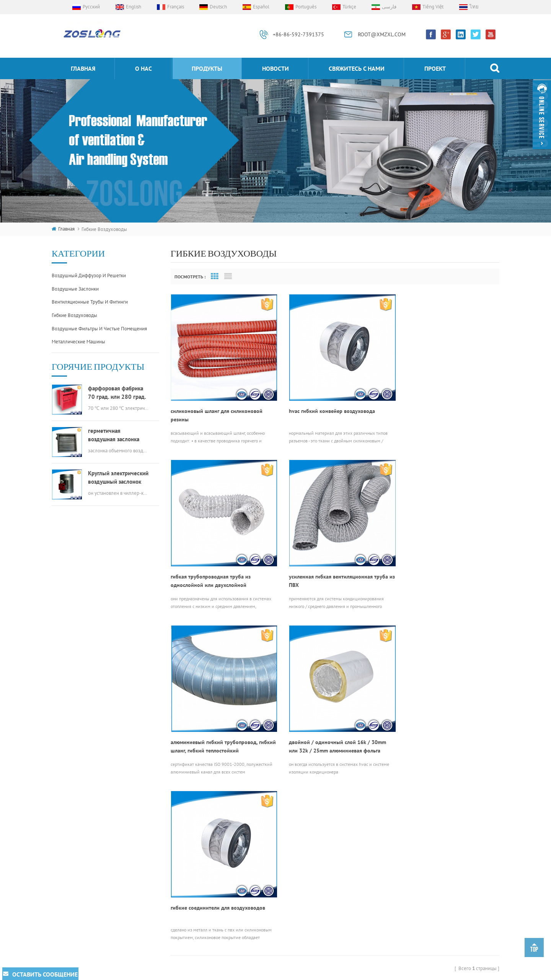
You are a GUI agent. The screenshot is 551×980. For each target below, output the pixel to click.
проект (435, 68)
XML (432, 972)
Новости (275, 68)
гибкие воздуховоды (74, 315)
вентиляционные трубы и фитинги (90, 302)
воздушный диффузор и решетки (89, 275)
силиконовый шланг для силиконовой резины (217, 409)
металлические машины (78, 342)
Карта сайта (409, 972)
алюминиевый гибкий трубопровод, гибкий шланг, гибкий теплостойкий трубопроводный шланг (326, 569)
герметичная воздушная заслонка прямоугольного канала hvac (118, 435)
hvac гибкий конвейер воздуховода (326, 405)
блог (188, 882)
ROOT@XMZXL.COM (382, 34)
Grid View (215, 276)
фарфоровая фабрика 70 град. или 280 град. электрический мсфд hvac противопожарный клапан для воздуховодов (118, 393)
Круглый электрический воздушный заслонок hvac (118, 478)
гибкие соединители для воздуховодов (218, 724)
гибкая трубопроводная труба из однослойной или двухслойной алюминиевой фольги (435, 410)
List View (228, 276)
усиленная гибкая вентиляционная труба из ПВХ (220, 569)
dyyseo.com (377, 972)
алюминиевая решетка (279, 863)
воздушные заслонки (75, 289)
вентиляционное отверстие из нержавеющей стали (288, 912)
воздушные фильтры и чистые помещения (99, 329)
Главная (83, 68)
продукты (207, 68)
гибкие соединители (277, 850)
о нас (143, 68)
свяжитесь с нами (357, 68)
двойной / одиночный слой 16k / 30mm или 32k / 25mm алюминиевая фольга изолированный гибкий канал (444, 569)
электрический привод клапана (289, 876)
